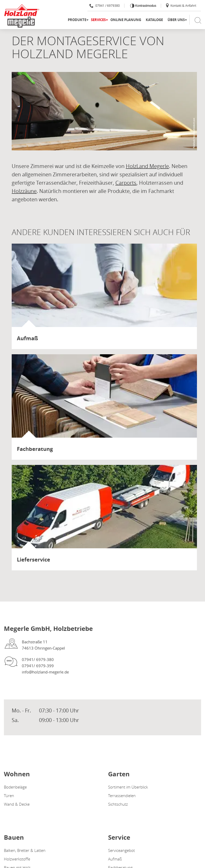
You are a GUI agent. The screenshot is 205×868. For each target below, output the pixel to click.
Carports (126, 183)
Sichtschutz (118, 804)
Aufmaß (115, 859)
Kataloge (154, 20)
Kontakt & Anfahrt (181, 5)
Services (98, 20)
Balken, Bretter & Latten (25, 850)
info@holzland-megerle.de (45, 672)
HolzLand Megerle (147, 166)
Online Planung (126, 20)
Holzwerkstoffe (17, 859)
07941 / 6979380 (105, 5)
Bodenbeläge (15, 787)
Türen (9, 796)
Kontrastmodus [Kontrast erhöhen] (145, 6)
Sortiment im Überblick (128, 787)
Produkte (77, 20)
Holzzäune (24, 191)
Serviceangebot (121, 850)
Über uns (176, 20)
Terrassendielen (122, 796)
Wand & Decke (17, 804)
